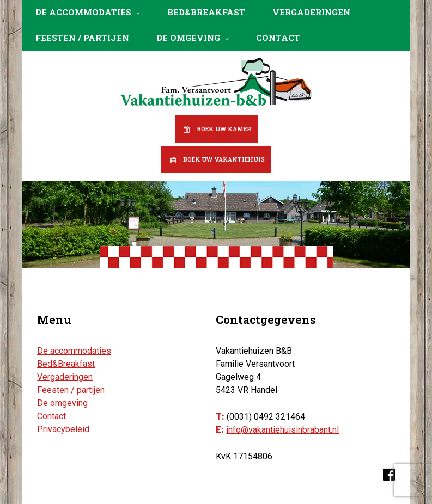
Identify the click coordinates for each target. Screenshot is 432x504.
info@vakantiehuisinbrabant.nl (282, 430)
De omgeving (188, 38)
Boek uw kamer (224, 129)
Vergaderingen (311, 12)
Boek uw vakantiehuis (224, 159)
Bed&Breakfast (206, 12)
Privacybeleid (63, 429)
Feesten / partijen (82, 38)
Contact (278, 38)
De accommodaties (83, 12)
